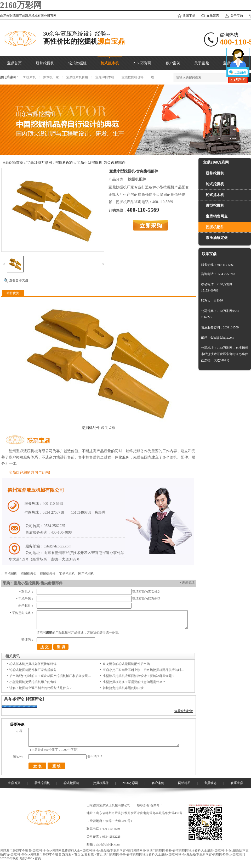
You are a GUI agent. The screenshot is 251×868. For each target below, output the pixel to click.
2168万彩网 (21, 5)
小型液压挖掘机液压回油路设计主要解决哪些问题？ (139, 676)
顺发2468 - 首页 (30, 858)
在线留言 (213, 16)
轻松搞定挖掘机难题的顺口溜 (123, 688)
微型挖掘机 (215, 206)
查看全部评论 (184, 711)
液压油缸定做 (217, 238)
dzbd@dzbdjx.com (108, 844)
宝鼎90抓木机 (105, 77)
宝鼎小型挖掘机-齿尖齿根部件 (101, 163)
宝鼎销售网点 (217, 216)
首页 (20, 163)
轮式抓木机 (110, 63)
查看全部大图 (19, 280)
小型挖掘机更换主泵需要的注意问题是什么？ (134, 682)
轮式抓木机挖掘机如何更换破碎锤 (33, 664)
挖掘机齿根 (48, 574)
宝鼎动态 (210, 783)
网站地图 (184, 783)
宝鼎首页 (14, 63)
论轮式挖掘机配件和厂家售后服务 (33, 670)
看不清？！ (95, 756)
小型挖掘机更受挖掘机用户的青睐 (33, 682)
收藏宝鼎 (189, 16)
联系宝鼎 (237, 783)
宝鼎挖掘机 (67, 574)
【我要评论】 (35, 699)
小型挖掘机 (9, 574)
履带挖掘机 (45, 63)
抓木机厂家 (51, 77)
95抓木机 (30, 77)
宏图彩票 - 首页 (92, 854)
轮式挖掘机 (77, 63)
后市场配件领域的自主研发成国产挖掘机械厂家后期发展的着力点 (55, 676)
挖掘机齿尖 (28, 574)
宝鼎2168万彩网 (39, 163)
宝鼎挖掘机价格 (133, 77)
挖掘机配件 (64, 163)
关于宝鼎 (237, 16)
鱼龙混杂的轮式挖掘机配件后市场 (126, 664)
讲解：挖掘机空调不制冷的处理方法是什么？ (41, 688)
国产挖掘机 (86, 574)
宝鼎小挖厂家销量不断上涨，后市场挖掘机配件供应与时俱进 (145, 670)
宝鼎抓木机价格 (77, 77)
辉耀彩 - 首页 (71, 854)
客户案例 (173, 63)
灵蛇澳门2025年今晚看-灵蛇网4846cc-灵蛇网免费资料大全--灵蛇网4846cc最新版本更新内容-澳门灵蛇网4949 (74, 850)
